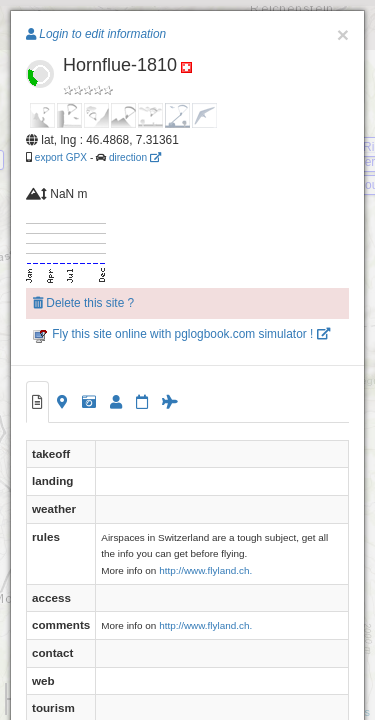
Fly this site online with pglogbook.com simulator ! (181, 334)
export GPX (61, 157)
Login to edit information (96, 34)
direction (135, 157)
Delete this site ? (83, 303)
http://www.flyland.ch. (205, 570)
